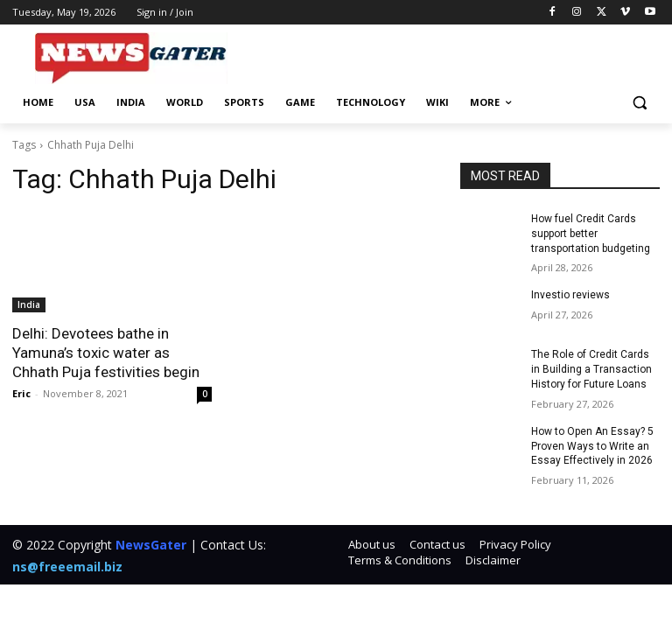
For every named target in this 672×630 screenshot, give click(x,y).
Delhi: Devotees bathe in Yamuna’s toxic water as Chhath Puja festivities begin (106, 353)
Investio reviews (570, 295)
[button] (639, 103)
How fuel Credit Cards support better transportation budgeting (591, 234)
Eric (21, 393)
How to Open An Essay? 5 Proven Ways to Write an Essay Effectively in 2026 (592, 446)
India (29, 304)
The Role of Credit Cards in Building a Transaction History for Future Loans (591, 369)
